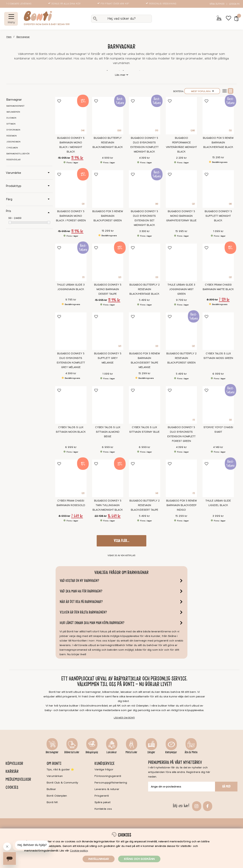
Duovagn (11, 118)
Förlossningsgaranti (108, 776)
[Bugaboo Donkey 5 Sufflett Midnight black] (218, 189)
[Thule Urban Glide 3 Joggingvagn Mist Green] (181, 262)
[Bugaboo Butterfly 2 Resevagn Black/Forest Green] (181, 331)
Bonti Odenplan (57, 796)
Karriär (12, 771)
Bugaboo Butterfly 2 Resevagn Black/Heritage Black (145, 289)
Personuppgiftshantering (111, 783)
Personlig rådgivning (162, 4)
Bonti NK (52, 802)
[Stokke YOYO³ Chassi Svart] (218, 405)
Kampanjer (171, 752)
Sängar (151, 752)
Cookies (12, 787)
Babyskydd (92, 752)
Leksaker (112, 752)
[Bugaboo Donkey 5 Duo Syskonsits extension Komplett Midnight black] (145, 116)
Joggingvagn (13, 142)
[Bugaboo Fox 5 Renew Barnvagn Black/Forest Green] (108, 189)
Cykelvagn (12, 148)
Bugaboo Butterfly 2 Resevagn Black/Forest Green (181, 358)
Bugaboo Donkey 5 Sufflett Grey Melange (108, 358)
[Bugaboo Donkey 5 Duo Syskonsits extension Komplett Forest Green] (181, 405)
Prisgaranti (102, 796)
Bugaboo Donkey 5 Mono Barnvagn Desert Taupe (108, 289)
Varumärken (13, 112)
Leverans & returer (107, 789)
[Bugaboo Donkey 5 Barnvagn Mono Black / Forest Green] (71, 189)
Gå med (226, 786)
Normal (230, 91)
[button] (235, 19)
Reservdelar (13, 160)
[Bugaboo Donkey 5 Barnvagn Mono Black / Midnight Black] (71, 116)
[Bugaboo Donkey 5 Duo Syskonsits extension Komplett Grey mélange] (71, 331)
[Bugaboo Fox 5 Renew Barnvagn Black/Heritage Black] (218, 116)
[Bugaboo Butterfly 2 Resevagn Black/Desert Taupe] (145, 478)
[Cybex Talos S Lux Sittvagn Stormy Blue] (145, 405)
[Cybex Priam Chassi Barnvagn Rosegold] (71, 478)
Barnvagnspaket (15, 106)
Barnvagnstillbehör (18, 154)
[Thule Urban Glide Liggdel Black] (218, 478)
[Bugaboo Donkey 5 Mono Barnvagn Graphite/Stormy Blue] (181, 189)
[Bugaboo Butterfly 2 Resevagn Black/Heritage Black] (145, 262)
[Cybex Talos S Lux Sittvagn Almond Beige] (108, 405)
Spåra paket (102, 802)
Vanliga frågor (104, 769)
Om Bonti (54, 763)
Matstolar (131, 752)
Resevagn (12, 136)
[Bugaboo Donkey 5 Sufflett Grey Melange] (108, 331)
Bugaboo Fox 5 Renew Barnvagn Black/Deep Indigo (181, 505)
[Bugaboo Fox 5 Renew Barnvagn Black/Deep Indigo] (181, 478)
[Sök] (121, 19)
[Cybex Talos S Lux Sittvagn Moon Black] (71, 405)
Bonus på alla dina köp (65, 4)
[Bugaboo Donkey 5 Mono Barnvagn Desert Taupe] (108, 262)
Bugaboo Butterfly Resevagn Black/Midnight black (108, 143)
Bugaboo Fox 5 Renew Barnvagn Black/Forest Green (108, 216)
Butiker (51, 789)
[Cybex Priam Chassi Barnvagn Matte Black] (218, 262)
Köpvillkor (14, 763)
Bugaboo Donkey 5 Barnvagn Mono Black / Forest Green (71, 216)
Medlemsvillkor (18, 779)
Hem (9, 37)
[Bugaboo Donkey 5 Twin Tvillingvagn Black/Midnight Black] (108, 478)
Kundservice (105, 763)
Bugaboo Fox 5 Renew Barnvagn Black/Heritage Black (218, 143)
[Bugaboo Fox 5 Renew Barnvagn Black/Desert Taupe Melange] (145, 331)
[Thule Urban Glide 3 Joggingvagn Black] (71, 262)
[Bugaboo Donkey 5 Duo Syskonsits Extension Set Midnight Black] (145, 189)
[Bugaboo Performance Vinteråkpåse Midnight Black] (181, 116)
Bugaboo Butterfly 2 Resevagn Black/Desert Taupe (145, 505)
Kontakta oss (103, 809)
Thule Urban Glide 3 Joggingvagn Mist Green (181, 289)
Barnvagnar (23, 37)
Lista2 (225, 91)
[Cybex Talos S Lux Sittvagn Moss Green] (218, 331)
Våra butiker (217, 4)
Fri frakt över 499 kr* (114, 4)
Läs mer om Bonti (124, 718)
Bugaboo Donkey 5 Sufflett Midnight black (218, 216)
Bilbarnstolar (72, 752)
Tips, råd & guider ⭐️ (60, 769)
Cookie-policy (79, 851)
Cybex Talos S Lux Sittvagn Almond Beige (108, 432)
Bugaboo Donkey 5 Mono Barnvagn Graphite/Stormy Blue (181, 216)
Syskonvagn (13, 130)
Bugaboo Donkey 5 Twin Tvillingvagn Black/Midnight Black (108, 505)
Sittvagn (11, 124)
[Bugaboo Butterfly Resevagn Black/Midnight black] (108, 116)
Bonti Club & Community (62, 783)
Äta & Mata (191, 752)
